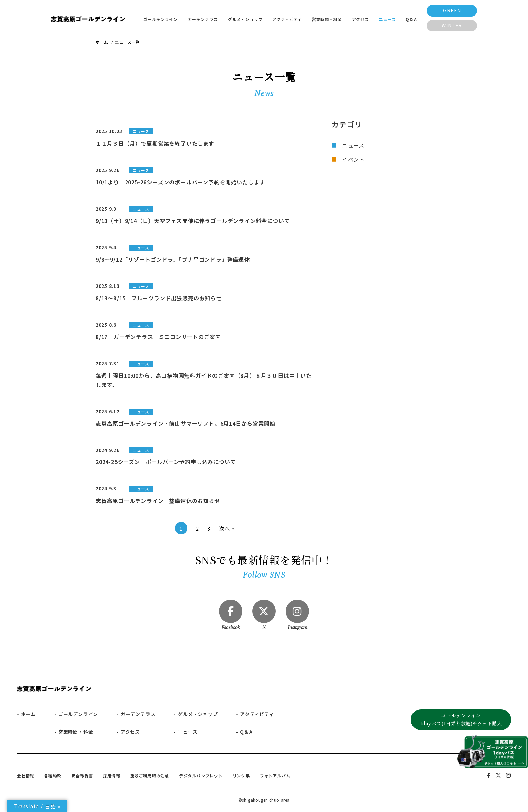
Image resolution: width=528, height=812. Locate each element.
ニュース (387, 19)
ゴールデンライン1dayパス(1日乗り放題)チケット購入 (461, 720)
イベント (353, 159)
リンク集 (241, 775)
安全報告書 (82, 775)
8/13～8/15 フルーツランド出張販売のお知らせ (159, 298)
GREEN (452, 10)
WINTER (452, 25)
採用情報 (112, 775)
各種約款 (53, 775)
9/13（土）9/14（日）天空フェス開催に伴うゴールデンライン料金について (193, 221)
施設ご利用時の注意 (150, 775)
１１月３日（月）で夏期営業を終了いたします (155, 143)
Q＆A (411, 19)
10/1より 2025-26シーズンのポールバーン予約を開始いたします (180, 182)
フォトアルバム (275, 775)
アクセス (360, 19)
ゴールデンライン (160, 19)
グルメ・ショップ (245, 19)
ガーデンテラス (203, 19)
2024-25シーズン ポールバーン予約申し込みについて (166, 462)
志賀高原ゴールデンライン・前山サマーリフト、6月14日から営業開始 (185, 423)
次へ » (227, 528)
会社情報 (25, 775)
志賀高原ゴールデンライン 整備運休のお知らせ (158, 501)
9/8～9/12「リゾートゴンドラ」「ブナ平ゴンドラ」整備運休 (173, 259)
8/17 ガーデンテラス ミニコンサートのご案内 (158, 337)
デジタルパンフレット (201, 775)
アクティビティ (287, 19)
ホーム (28, 714)
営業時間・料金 (327, 19)
